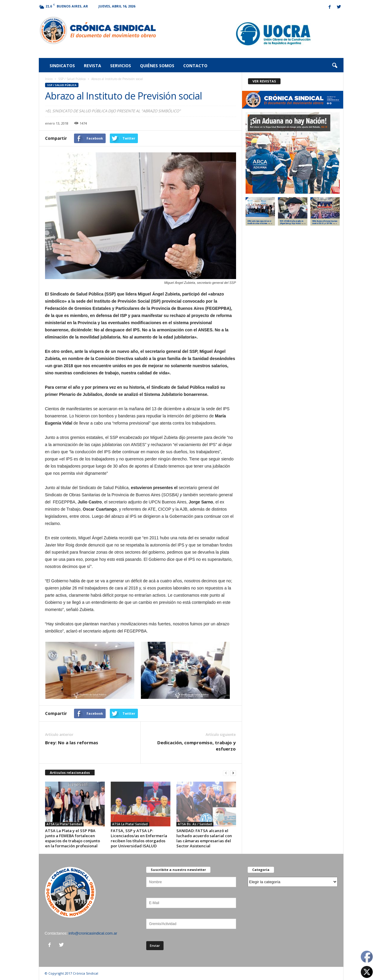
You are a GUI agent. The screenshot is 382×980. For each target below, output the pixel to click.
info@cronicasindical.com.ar (93, 933)
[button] (335, 66)
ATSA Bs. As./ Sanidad (195, 824)
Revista (93, 66)
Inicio (49, 79)
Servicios (121, 66)
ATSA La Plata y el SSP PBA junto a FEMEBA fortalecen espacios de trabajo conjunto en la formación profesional (73, 838)
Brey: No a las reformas (72, 742)
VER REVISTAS (264, 81)
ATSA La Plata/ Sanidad (64, 824)
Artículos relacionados (70, 772)
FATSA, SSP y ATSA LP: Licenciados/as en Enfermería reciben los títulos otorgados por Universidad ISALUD (139, 838)
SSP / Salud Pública (72, 79)
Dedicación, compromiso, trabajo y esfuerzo (197, 746)
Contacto (195, 66)
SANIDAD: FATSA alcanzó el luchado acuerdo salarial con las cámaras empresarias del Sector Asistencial (204, 838)
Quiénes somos (157, 66)
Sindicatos (62, 66)
